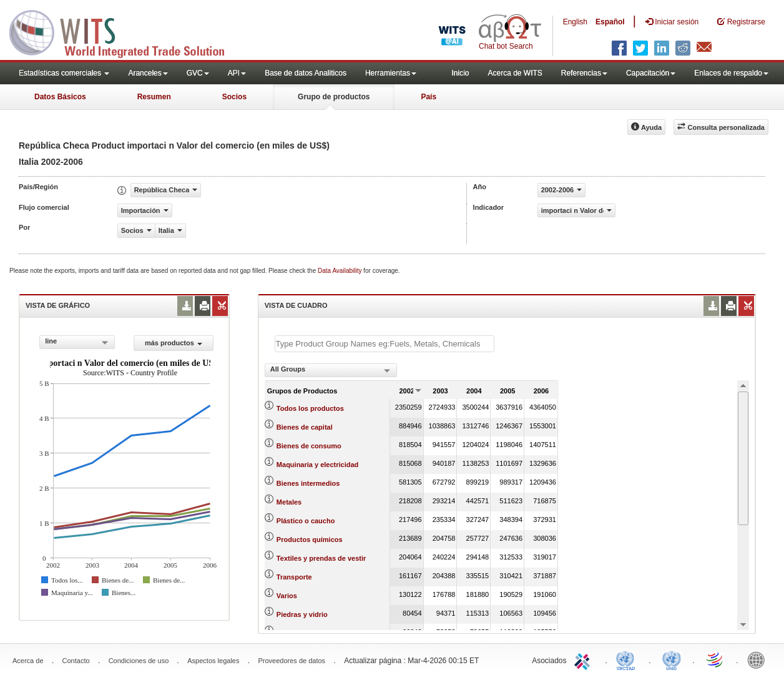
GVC (198, 73)
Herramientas (391, 73)
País (429, 97)
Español (610, 22)
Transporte (294, 577)
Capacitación (651, 73)
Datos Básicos (60, 97)
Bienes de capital (305, 427)
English (575, 22)
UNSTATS (672, 659)
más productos (174, 343)
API (237, 73)
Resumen (154, 97)
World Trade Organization (715, 659)
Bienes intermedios (308, 483)
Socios (234, 97)
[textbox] (385, 344)
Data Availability (341, 271)
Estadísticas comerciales (64, 73)
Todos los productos (310, 408)
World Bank (759, 659)
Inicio (460, 73)
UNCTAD (628, 659)
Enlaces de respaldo (731, 73)
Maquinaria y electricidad (317, 465)
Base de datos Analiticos (306, 73)
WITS (125, 31)
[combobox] (77, 342)
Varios (287, 596)
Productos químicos (310, 540)
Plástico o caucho (306, 521)
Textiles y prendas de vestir (321, 558)
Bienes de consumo (309, 446)
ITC (584, 659)
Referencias (584, 73)
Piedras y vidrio (302, 614)
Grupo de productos (334, 97)
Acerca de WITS (515, 73)
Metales (289, 502)
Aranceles (148, 73)
